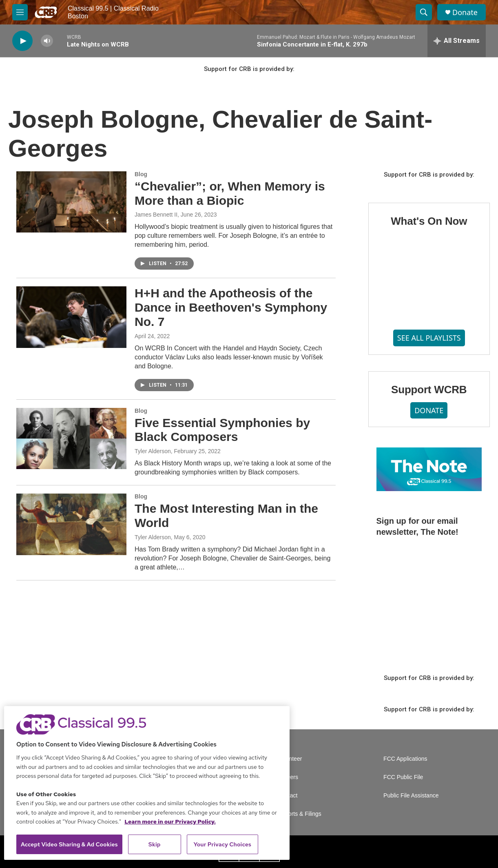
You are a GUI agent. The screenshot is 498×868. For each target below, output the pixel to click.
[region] (147, 783)
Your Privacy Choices (222, 844)
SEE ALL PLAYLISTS (429, 338)
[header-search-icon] (424, 12)
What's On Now (429, 221)
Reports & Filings (300, 814)
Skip (155, 844)
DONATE (429, 410)
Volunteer (290, 759)
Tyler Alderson (153, 451)
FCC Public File (403, 777)
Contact (288, 796)
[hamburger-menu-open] (20, 12)
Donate (465, 12)
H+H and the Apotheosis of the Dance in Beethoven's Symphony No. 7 (231, 307)
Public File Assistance (411, 796)
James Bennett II (156, 215)
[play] (22, 41)
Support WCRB (429, 390)
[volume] (47, 41)
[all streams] (457, 41)
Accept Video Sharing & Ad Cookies (69, 844)
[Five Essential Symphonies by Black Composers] (71, 438)
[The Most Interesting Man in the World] (71, 524)
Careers (288, 777)
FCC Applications (405, 759)
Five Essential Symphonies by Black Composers (222, 430)
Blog (141, 174)
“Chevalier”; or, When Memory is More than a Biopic (230, 193)
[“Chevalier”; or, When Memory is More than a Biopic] (71, 202)
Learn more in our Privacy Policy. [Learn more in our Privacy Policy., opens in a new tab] (170, 821)
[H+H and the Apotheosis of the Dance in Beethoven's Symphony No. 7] (71, 317)
